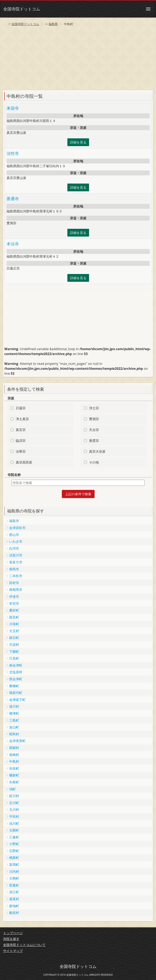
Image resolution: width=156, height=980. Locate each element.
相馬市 (14, 569)
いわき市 (16, 541)
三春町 (14, 837)
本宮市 (14, 603)
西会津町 (16, 679)
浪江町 (14, 892)
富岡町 (14, 865)
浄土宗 (94, 408)
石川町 (14, 803)
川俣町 (14, 624)
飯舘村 (14, 913)
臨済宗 (21, 441)
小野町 (14, 844)
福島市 (14, 521)
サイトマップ (13, 951)
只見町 (14, 658)
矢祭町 (14, 782)
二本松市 (16, 576)
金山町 (14, 727)
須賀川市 (16, 555)
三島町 (14, 720)
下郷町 (14, 652)
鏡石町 (14, 638)
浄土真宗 (22, 419)
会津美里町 (17, 741)
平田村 (14, 816)
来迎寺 (13, 108)
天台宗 (94, 430)
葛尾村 (14, 899)
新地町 (14, 906)
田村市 (14, 583)
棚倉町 (14, 775)
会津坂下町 (17, 700)
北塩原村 (16, 672)
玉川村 (14, 810)
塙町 (12, 789)
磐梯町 (14, 686)
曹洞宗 (94, 419)
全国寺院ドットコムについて (24, 945)
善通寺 (13, 199)
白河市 (14, 548)
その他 (94, 462)
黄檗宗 (94, 441)
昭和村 (14, 734)
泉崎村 (14, 755)
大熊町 (14, 878)
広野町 (14, 851)
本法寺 (13, 244)
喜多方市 (16, 562)
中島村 (14, 761)
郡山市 (14, 535)
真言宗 (21, 430)
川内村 (14, 872)
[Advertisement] (78, 60)
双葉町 (14, 885)
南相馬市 (16, 590)
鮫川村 (14, 796)
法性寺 (13, 153)
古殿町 (14, 830)
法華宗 (21, 451)
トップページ (13, 933)
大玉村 (14, 631)
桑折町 (14, 610)
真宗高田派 (24, 462)
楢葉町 (14, 858)
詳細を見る (78, 142)
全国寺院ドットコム (22, 9)
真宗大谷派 (97, 451)
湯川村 (14, 706)
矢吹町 (14, 768)
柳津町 (14, 713)
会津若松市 (17, 528)
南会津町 (16, 665)
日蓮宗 (21, 408)
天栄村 (14, 645)
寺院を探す (11, 939)
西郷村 (14, 748)
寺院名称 (14, 475)
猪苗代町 (16, 693)
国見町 (14, 617)
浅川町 (14, 823)
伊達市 (14, 597)
